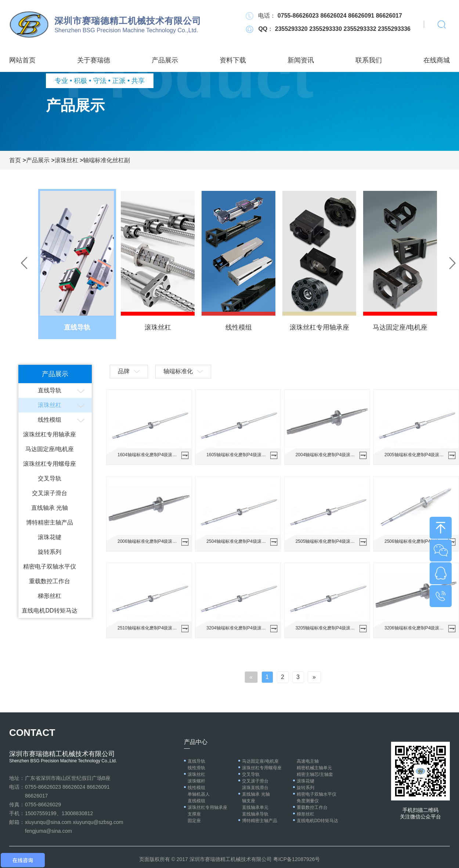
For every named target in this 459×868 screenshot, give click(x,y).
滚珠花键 (50, 537)
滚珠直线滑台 (255, 788)
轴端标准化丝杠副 (106, 160)
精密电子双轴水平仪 (50, 566)
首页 (15, 160)
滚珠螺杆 (196, 781)
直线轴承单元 (255, 807)
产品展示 (165, 60)
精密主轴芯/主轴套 (315, 774)
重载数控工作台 (50, 581)
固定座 (194, 821)
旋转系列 (50, 552)
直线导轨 (50, 390)
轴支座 (249, 801)
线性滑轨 (196, 768)
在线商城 (437, 60)
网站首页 (22, 60)
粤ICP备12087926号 (297, 859)
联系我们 (369, 60)
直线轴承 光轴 (50, 508)
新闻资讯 (301, 60)
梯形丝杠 (50, 596)
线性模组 (50, 420)
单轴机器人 (199, 794)
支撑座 (194, 814)
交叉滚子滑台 (50, 493)
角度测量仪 (308, 801)
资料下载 (233, 60)
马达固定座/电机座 (50, 449)
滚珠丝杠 (66, 160)
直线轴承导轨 (255, 814)
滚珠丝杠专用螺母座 (50, 464)
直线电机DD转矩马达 (49, 611)
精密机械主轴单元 (314, 768)
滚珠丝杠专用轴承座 (50, 434)
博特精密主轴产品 (50, 522)
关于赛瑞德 (94, 60)
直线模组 (196, 801)
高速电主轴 (308, 761)
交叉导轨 (50, 478)
